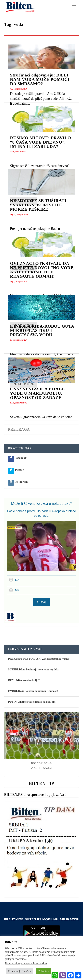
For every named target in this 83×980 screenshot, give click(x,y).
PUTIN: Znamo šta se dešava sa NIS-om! (32, 702)
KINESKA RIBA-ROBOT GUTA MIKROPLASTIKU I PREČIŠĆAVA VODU (42, 330)
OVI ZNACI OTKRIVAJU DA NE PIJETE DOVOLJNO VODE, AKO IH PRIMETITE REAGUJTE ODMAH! (42, 270)
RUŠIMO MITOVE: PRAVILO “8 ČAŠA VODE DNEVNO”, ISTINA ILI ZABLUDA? (41, 142)
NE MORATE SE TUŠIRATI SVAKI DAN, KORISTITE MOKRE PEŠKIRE (38, 205)
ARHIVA (24, 89)
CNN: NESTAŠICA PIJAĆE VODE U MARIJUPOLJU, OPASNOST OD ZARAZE (37, 393)
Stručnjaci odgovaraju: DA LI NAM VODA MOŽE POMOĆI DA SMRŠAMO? (40, 79)
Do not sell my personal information (26, 963)
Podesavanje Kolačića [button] (19, 971)
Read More (23, 384)
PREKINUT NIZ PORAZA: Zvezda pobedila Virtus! (39, 659)
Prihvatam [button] (44, 971)
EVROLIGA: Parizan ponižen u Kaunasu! (33, 691)
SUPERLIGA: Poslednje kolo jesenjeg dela (33, 670)
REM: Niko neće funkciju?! (24, 680)
